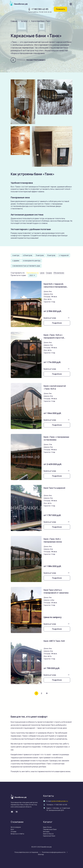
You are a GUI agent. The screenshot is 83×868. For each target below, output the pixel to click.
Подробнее (57, 323)
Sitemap (41, 854)
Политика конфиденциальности (54, 852)
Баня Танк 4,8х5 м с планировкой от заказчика (57, 591)
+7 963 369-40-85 (40, 9)
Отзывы (14, 831)
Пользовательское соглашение (26, 852)
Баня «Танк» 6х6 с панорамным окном (53, 540)
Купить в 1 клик (50, 318)
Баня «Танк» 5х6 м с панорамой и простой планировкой (54, 338)
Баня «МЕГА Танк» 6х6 (54, 641)
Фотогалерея (16, 827)
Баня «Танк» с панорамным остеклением (57, 438)
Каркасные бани (49, 836)
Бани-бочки (47, 827)
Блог (12, 829)
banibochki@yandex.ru (59, 801)
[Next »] (47, 693)
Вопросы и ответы (17, 834)
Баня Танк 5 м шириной (55, 488)
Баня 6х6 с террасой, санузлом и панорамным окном (56, 287)
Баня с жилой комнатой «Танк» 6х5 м (55, 387)
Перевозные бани (50, 829)
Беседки (46, 831)
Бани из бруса (48, 834)
